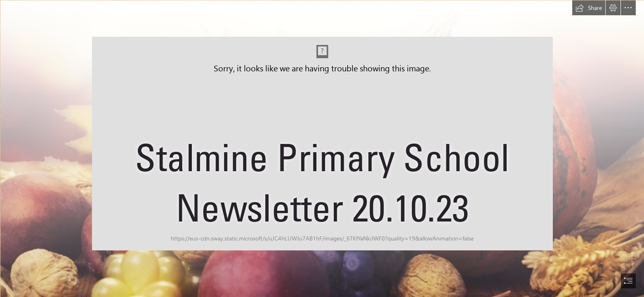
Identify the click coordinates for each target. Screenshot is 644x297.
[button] (589, 8)
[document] (322, 148)
